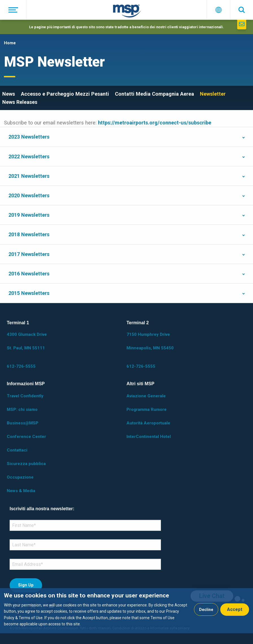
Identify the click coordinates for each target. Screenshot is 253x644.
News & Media (21, 491)
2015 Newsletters (29, 293)
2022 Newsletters (29, 156)
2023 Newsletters (29, 137)
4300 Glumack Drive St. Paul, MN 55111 (27, 341)
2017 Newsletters (29, 254)
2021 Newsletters (29, 176)
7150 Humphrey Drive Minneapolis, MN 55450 (150, 341)
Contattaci (17, 450)
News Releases (20, 102)
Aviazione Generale (146, 396)
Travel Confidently (25, 396)
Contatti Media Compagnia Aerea (154, 94)
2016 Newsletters (29, 274)
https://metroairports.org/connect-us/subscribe (155, 123)
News (9, 94)
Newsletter (213, 94)
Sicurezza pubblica (26, 464)
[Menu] (13, 10)
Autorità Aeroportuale (148, 423)
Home (10, 43)
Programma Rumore (147, 409)
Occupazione (20, 477)
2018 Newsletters (29, 234)
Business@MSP (23, 423)
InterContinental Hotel (149, 437)
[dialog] (127, 611)
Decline (206, 610)
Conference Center (26, 437)
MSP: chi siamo (22, 409)
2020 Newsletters (29, 195)
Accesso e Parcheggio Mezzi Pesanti (65, 94)
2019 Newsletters (29, 215)
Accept (235, 609)
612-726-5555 (21, 366)
